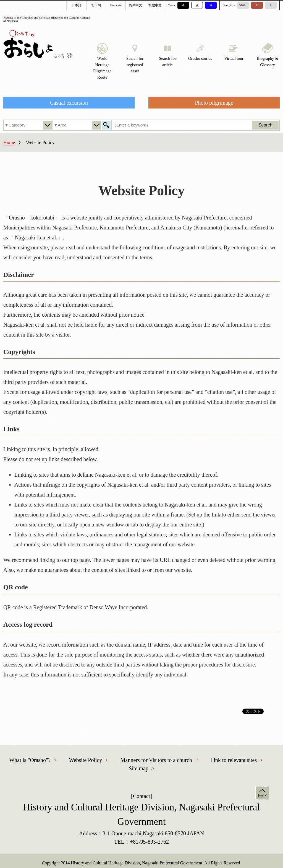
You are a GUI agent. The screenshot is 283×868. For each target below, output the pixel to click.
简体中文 (135, 5)
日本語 (77, 5)
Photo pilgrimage (214, 103)
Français (116, 5)
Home (9, 142)
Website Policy (85, 760)
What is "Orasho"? (30, 760)
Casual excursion (69, 103)
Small (243, 5)
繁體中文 (155, 5)
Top (262, 793)
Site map (139, 768)
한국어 (96, 5)
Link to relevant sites (234, 760)
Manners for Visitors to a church (156, 760)
